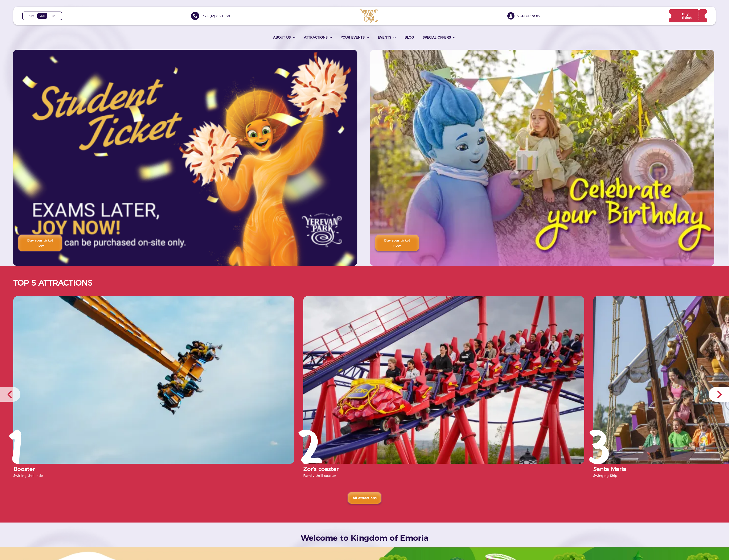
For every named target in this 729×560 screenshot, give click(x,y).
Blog (409, 37)
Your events (353, 37)
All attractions (364, 498)
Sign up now (529, 16)
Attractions (316, 37)
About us (282, 37)
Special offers (437, 37)
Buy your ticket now (41, 243)
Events (384, 37)
